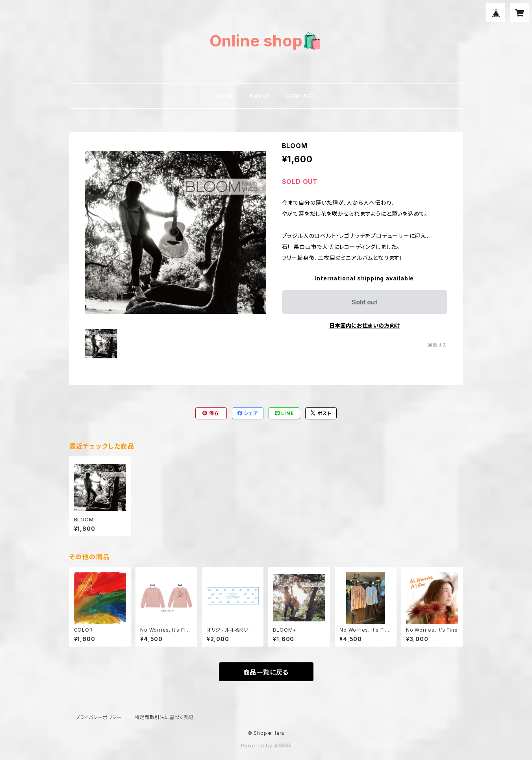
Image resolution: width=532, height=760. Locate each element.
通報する (437, 345)
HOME (225, 96)
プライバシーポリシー (99, 717)
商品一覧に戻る (266, 672)
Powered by (266, 746)
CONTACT (301, 96)
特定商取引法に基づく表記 (164, 717)
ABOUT (260, 96)
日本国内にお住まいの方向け (365, 325)
